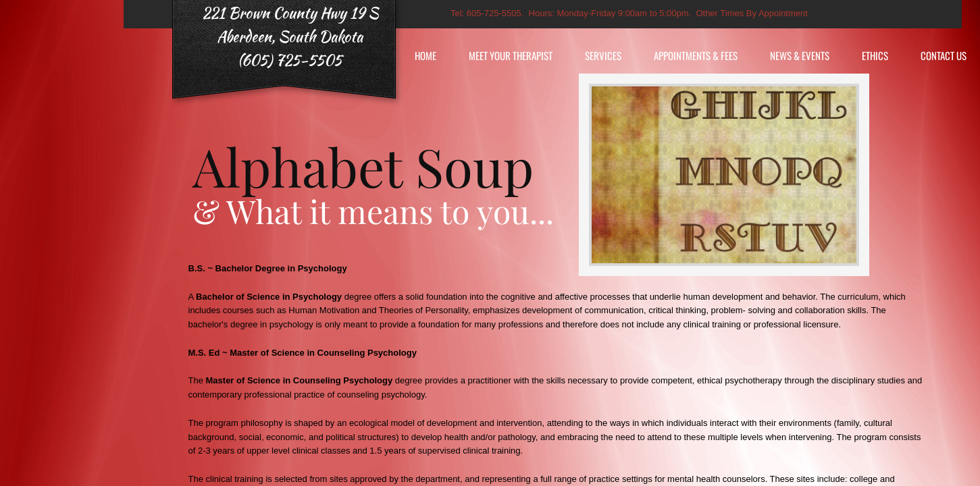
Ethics (875, 55)
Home (425, 55)
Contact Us (944, 55)
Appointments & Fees (696, 55)
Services (603, 55)
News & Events (800, 55)
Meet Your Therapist (511, 55)
